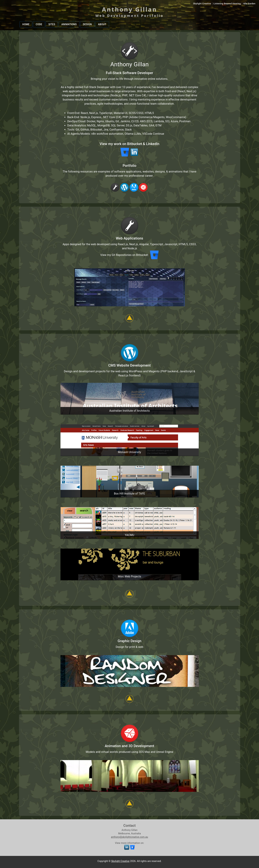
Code (39, 24)
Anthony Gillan (129, 9)
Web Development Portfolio (129, 16)
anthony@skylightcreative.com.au (129, 837)
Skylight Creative (202, 4)
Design (87, 24)
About (102, 24)
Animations (69, 24)
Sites (52, 24)
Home (26, 24)
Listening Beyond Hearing (227, 4)
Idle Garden (249, 4)
